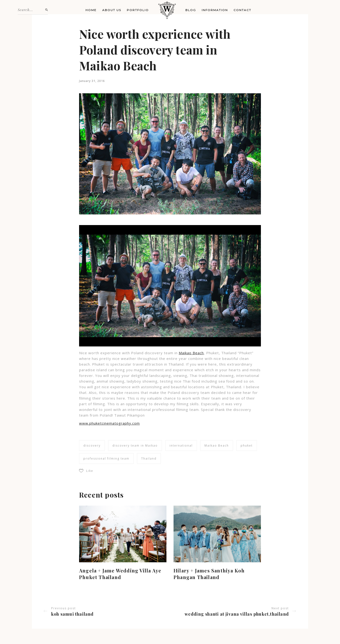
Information (215, 10)
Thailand (149, 458)
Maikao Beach (191, 353)
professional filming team (106, 458)
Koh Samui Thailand (72, 614)
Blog (191, 10)
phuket (247, 446)
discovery (92, 446)
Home (91, 10)
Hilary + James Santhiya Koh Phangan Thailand (209, 574)
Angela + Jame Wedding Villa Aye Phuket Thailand (120, 574)
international (181, 446)
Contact (242, 10)
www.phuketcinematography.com (109, 423)
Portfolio (138, 10)
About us (112, 10)
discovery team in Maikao (135, 446)
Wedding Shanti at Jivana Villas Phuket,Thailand (237, 614)
